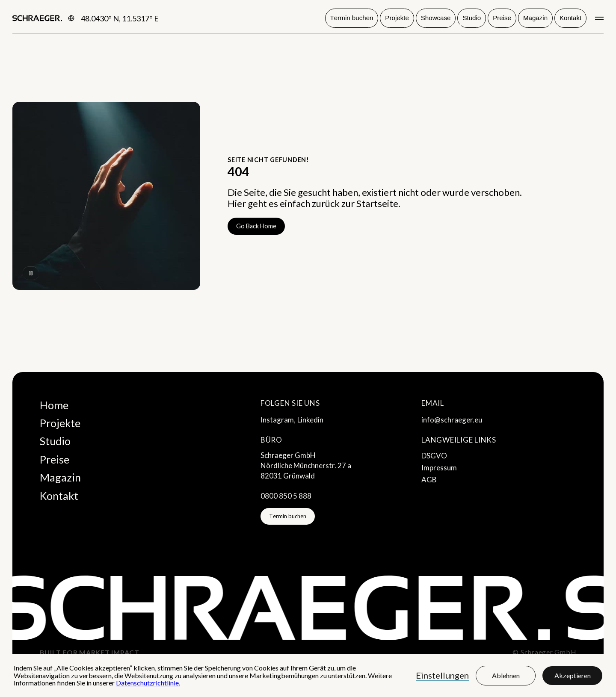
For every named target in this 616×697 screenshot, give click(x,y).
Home (54, 405)
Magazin (60, 477)
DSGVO (434, 456)
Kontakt (59, 496)
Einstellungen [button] (442, 675)
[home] (37, 18)
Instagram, (278, 420)
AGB (429, 480)
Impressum (439, 468)
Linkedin (310, 420)
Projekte (60, 423)
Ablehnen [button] (506, 675)
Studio (55, 441)
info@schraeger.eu (452, 420)
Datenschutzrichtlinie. (148, 683)
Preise (55, 459)
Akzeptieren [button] (573, 675)
